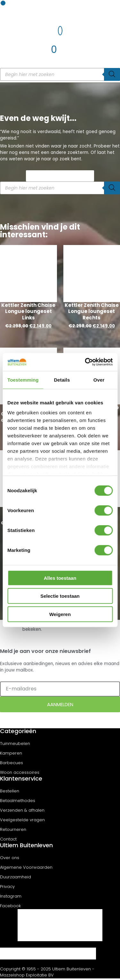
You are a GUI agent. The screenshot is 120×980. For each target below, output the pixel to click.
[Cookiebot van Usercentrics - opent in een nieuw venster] (85, 362)
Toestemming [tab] (23, 380)
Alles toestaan (60, 578)
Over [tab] (99, 380)
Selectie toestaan (60, 596)
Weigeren (60, 614)
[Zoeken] (112, 74)
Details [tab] (62, 380)
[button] (3, 3)
